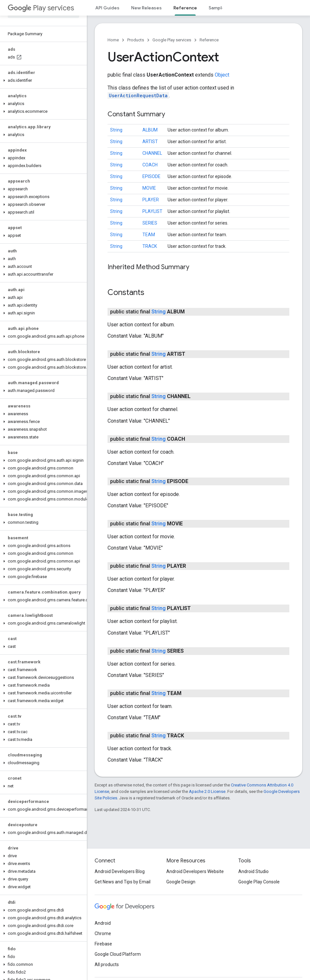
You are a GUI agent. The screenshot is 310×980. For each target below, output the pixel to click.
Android (103, 923)
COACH (150, 165)
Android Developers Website (195, 871)
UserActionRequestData (138, 95)
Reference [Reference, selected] (185, 8)
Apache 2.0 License (207, 791)
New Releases (146, 8)
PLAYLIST (152, 211)
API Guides (107, 8)
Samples (218, 8)
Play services (41, 8)
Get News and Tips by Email (123, 882)
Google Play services (172, 40)
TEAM (149, 235)
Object (222, 75)
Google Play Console (259, 882)
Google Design (181, 882)
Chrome (103, 933)
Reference (209, 40)
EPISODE (151, 176)
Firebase (103, 944)
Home (113, 40)
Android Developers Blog (120, 871)
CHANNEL (152, 153)
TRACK (150, 246)
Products (136, 40)
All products (107, 964)
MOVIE (149, 188)
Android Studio (253, 871)
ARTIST (150, 142)
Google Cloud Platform (118, 954)
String (116, 130)
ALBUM (150, 130)
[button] (42, 80)
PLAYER (151, 200)
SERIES (150, 223)
